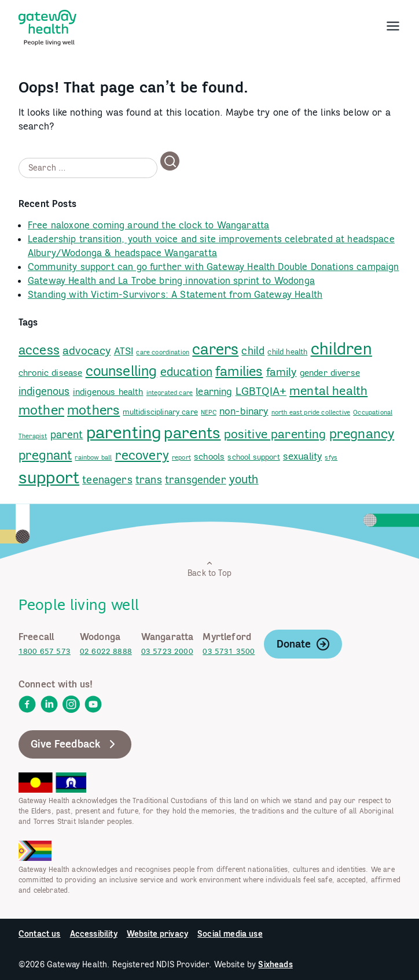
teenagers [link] (107, 480)
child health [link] (287, 352)
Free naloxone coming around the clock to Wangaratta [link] (148, 225)
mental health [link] (328, 391)
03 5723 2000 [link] (167, 651)
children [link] (341, 349)
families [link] (239, 371)
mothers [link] (93, 410)
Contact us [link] (40, 934)
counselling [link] (122, 371)
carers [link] (215, 349)
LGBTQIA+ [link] (261, 391)
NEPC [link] (209, 412)
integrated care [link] (170, 393)
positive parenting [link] (275, 434)
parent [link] (67, 434)
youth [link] (244, 479)
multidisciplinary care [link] (160, 412)
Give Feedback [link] (75, 744)
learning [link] (214, 391)
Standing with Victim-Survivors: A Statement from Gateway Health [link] (175, 294)
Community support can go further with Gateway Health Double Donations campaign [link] (213, 267)
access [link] (39, 350)
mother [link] (41, 410)
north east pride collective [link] (311, 412)
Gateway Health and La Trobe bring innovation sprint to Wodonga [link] (171, 280)
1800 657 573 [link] (45, 651)
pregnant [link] (45, 455)
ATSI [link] (124, 351)
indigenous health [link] (108, 392)
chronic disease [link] (50, 373)
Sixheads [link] (275, 964)
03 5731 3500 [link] (229, 651)
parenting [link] (124, 432)
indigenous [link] (44, 391)
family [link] (282, 372)
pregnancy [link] (362, 433)
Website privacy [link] (157, 934)
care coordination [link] (163, 352)
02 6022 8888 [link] (106, 651)
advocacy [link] (87, 350)
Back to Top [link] (209, 569)
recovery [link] (142, 455)
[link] (47, 25)
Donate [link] (303, 644)
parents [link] (192, 432)
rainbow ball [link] (93, 457)
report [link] (181, 457)
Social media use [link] (230, 934)
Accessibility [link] (94, 934)
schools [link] (209, 456)
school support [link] (253, 457)
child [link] (253, 351)
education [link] (186, 371)
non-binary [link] (244, 411)
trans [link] (149, 480)
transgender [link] (196, 480)
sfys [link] (331, 457)
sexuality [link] (302, 456)
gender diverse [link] (330, 373)
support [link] (49, 477)
